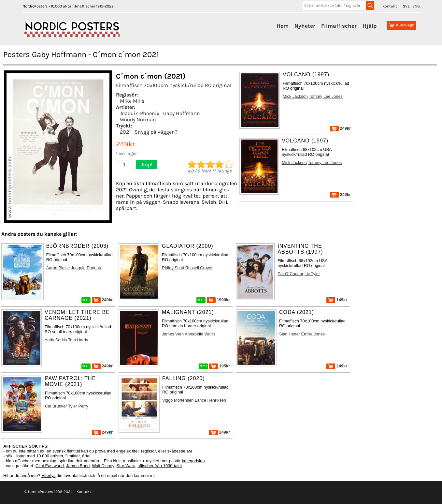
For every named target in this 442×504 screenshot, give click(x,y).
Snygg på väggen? (156, 132)
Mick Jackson (295, 96)
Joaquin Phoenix (140, 113)
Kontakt (390, 6)
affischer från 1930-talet (160, 466)
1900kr (218, 300)
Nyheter (305, 26)
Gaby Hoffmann (182, 113)
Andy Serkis (56, 340)
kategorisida (193, 461)
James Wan (173, 334)
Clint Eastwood (50, 466)
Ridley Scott (173, 268)
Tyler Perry (78, 406)
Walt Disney (103, 466)
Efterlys (48, 475)
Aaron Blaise (58, 268)
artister (57, 456)
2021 (125, 132)
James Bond (78, 466)
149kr (337, 300)
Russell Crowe (199, 268)
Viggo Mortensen (178, 400)
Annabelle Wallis (200, 334)
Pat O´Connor (290, 274)
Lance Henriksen (210, 400)
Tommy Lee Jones (326, 96)
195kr (220, 366)
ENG (416, 6)
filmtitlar (73, 456)
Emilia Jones (313, 334)
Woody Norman (138, 119)
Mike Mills (132, 101)
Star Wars (126, 466)
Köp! (147, 164)
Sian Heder (290, 334)
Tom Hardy (78, 340)
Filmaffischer (339, 26)
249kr (340, 128)
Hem (283, 26)
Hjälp (370, 26)
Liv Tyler (312, 274)
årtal (86, 456)
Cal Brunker (56, 406)
